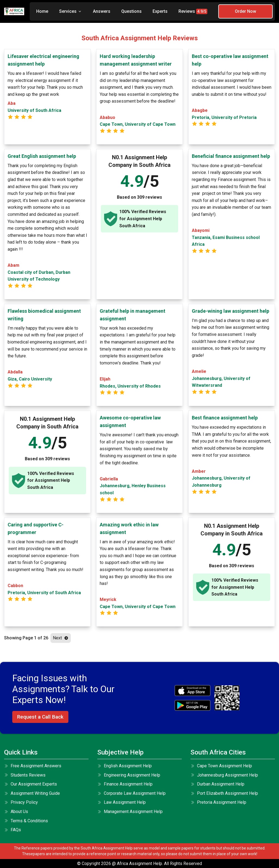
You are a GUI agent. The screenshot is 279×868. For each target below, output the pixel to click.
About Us (16, 812)
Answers (102, 11)
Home (42, 11)
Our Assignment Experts (31, 784)
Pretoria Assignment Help (218, 802)
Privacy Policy (21, 802)
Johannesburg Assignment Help (224, 775)
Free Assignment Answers (33, 766)
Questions (131, 11)
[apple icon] (192, 691)
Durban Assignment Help (217, 784)
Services (71, 11)
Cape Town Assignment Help (221, 766)
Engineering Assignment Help (129, 775)
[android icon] (192, 706)
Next (61, 638)
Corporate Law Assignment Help (131, 793)
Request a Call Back (40, 717)
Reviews (193, 11)
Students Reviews (25, 775)
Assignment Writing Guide (32, 793)
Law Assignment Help (122, 802)
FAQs (13, 830)
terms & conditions (26, 821)
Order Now (245, 11)
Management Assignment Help (130, 812)
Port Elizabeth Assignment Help (224, 793)
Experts (160, 11)
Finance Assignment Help (125, 784)
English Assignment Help (125, 766)
